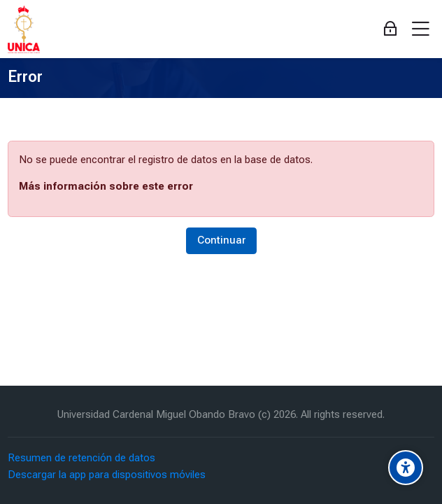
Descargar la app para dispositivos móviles (107, 475)
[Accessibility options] (406, 468)
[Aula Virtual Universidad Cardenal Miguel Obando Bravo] (23, 29)
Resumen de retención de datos (81, 458)
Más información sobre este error (106, 186)
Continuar (221, 240)
